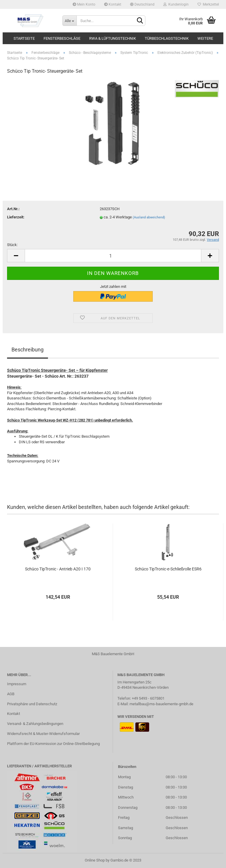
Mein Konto (84, 4)
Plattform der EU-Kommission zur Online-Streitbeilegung (53, 744)
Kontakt (113, 4)
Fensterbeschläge (62, 38)
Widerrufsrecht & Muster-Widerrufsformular (43, 734)
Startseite (24, 38)
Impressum (17, 684)
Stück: (12, 245)
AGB (11, 694)
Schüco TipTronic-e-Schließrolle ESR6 (168, 569)
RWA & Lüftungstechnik (113, 38)
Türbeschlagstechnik (167, 38)
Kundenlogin (176, 4)
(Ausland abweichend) (149, 217)
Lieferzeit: (16, 217)
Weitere (205, 38)
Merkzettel (208, 4)
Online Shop (95, 860)
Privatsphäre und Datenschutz (32, 704)
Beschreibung (28, 350)
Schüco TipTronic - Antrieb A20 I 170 (58, 569)
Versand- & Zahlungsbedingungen (35, 724)
